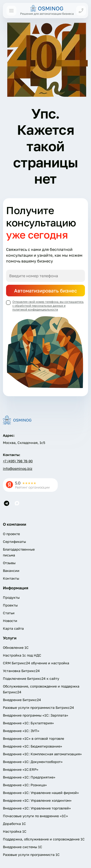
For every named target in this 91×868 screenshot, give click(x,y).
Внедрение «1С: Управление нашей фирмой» (41, 793)
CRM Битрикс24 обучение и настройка (36, 663)
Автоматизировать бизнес (45, 291)
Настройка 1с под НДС (22, 655)
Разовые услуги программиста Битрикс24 (38, 707)
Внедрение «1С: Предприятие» (29, 777)
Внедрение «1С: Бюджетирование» (33, 746)
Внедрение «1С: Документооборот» (33, 762)
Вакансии (11, 571)
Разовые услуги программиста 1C (31, 855)
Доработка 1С (14, 824)
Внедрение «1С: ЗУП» (21, 731)
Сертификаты (14, 542)
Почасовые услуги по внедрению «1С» (35, 816)
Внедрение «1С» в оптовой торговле (33, 738)
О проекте (11, 534)
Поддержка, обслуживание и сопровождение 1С (44, 839)
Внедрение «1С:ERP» (21, 769)
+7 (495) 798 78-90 (18, 461)
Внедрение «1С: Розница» (25, 785)
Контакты (11, 578)
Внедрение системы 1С (23, 847)
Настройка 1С (15, 831)
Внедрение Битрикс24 (22, 700)
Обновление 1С (16, 647)
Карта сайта (13, 628)
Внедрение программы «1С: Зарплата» (36, 715)
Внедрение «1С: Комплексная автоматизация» (42, 754)
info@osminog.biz (18, 468)
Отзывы (9, 563)
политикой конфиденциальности (35, 310)
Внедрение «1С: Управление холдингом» (37, 800)
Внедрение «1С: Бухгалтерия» (28, 723)
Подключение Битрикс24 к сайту (31, 678)
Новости (10, 621)
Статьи (9, 613)
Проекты (10, 605)
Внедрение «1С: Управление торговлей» (37, 808)
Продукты (11, 597)
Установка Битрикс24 (21, 671)
